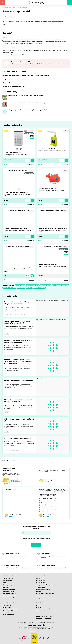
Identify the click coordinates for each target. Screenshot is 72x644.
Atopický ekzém (41, 588)
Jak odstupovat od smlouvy (10, 609)
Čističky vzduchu (20, 285)
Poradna (13, 7)
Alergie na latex (41, 597)
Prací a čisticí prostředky (9, 595)
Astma (11, 17)
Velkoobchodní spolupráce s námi (36, 625)
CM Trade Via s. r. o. (32, 623)
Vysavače (29, 288)
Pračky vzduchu (64, 285)
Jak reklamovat (7, 607)
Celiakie (39, 591)
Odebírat (36, 545)
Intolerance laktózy (42, 584)
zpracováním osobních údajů (36, 538)
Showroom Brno (7, 613)
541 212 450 (48, 618)
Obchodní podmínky (8, 611)
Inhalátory (55, 285)
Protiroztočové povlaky (9, 288)
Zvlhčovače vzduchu (39, 288)
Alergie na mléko (41, 580)
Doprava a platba (7, 605)
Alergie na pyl (40, 578)
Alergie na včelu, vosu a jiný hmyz (45, 593)
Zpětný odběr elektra (8, 615)
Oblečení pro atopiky (8, 597)
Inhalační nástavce (45, 285)
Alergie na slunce (41, 599)
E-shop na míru (33, 631)
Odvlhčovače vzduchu (9, 590)
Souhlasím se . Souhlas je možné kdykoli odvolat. (37, 539)
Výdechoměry (21, 288)
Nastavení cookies (41, 611)
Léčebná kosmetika (8, 586)
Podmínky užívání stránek (44, 628)
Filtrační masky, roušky (32, 285)
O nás (38, 605)
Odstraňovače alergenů (9, 593)
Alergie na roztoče (41, 582)
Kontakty (39, 607)
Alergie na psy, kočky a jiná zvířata (46, 586)
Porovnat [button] (31, 165)
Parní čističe (6, 588)
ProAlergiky (6, 7)
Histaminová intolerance (43, 590)
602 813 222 (39, 618)
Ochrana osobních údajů (43, 609)
